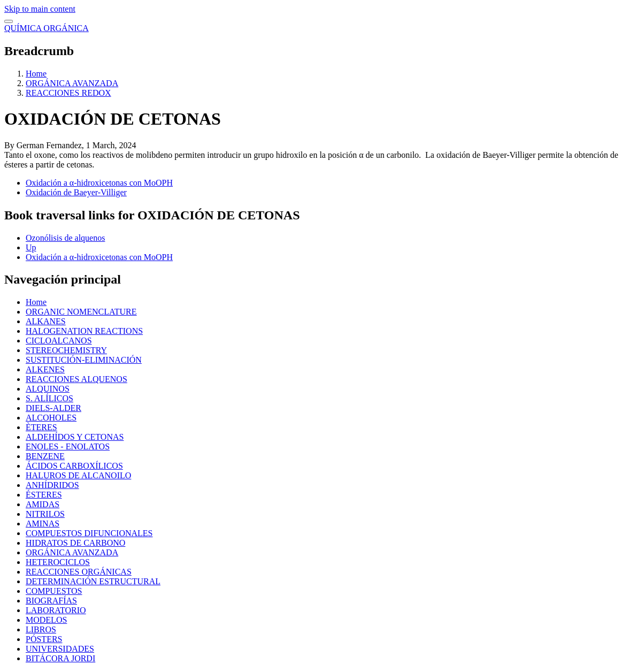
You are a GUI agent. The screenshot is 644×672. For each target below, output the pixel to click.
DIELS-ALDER (53, 408)
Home (36, 74)
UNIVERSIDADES (60, 649)
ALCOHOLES (51, 418)
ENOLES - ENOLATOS (68, 446)
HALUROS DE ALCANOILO (78, 475)
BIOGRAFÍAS (51, 601)
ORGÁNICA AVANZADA (72, 83)
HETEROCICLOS (58, 562)
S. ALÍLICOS (49, 398)
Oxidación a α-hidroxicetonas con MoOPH (99, 183)
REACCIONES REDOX (68, 93)
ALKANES (46, 321)
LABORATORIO (56, 610)
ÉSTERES (44, 495)
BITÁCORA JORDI (60, 658)
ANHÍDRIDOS (52, 485)
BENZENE (45, 456)
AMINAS (43, 524)
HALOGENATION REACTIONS (84, 331)
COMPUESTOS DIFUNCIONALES (89, 533)
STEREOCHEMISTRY (66, 350)
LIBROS (41, 629)
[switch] (9, 21)
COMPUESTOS (54, 591)
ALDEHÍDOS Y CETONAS (75, 437)
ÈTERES (41, 427)
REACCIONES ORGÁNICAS (79, 572)
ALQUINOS (48, 389)
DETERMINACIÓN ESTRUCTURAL (93, 581)
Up (31, 247)
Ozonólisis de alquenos (65, 238)
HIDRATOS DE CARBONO (75, 543)
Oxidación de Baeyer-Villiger (76, 192)
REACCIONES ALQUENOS (76, 379)
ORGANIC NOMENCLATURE (81, 312)
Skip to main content (40, 9)
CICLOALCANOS (59, 341)
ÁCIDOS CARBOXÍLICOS (74, 466)
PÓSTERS (44, 639)
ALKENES (45, 369)
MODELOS (46, 620)
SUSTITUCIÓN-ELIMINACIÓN (84, 360)
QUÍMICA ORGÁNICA (47, 28)
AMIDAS (43, 504)
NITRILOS (45, 514)
